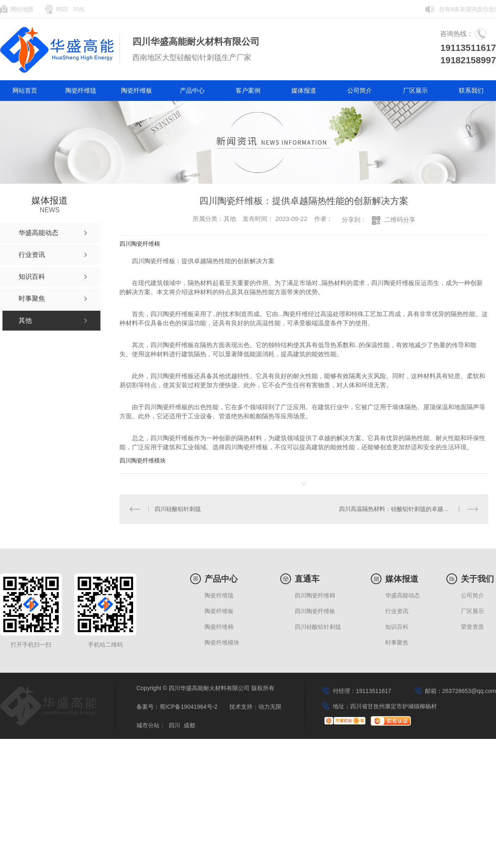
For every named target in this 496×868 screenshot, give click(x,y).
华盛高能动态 (403, 596)
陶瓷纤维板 (137, 90)
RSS (62, 9)
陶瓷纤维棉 (219, 627)
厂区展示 (415, 90)
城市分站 (148, 725)
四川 (174, 725)
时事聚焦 (397, 643)
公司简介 (360, 90)
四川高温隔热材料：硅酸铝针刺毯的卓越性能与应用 (405, 509)
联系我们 (471, 90)
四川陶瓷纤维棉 (140, 244)
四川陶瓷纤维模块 (143, 460)
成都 (189, 725)
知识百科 (397, 627)
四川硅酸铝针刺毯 (178, 509)
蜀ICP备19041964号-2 (188, 707)
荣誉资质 (472, 627)
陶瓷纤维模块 (222, 643)
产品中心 (192, 90)
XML (80, 9)
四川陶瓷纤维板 (315, 611)
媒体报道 (304, 90)
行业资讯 (397, 611)
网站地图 (22, 9)
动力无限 (270, 707)
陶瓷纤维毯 (81, 90)
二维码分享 (400, 219)
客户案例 (248, 90)
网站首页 (25, 90)
